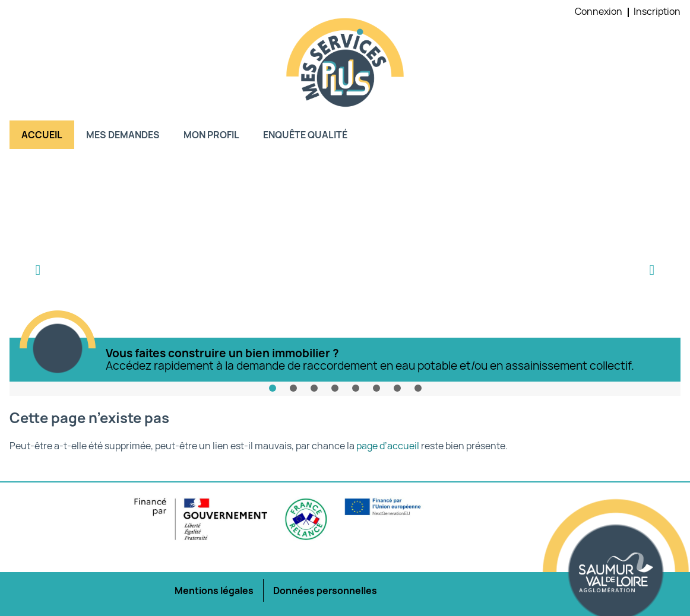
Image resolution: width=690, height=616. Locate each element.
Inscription (657, 11)
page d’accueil (388, 446)
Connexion (599, 11)
